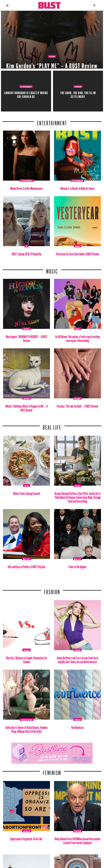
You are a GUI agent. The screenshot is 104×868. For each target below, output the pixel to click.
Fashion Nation (27, 720)
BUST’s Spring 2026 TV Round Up (27, 253)
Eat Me (27, 486)
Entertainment (26, 86)
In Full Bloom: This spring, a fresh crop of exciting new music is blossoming (77, 338)
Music (52, 270)
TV (27, 246)
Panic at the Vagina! (77, 566)
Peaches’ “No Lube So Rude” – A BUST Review (77, 405)
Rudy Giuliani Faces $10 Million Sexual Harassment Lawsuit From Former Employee (77, 840)
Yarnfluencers (78, 727)
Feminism (78, 86)
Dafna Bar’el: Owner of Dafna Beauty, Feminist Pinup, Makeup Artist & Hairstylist (27, 729)
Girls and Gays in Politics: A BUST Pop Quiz (27, 566)
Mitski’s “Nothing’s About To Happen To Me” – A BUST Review (27, 407)
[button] (7, 5)
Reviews (52, 56)
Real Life (27, 559)
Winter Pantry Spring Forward (27, 493)
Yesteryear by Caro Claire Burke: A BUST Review (77, 253)
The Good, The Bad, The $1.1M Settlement (78, 94)
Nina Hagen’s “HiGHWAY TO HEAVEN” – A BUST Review (27, 338)
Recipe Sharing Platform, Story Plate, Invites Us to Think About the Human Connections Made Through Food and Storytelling (78, 497)
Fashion (52, 591)
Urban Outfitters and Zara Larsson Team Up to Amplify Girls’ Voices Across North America (77, 659)
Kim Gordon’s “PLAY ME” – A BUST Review (52, 64)
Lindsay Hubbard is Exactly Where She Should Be (26, 94)
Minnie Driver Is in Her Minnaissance (27, 188)
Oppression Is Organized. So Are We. (27, 838)
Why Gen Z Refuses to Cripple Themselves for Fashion (27, 659)
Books (77, 246)
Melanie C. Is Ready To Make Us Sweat (77, 188)
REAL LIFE (52, 426)
